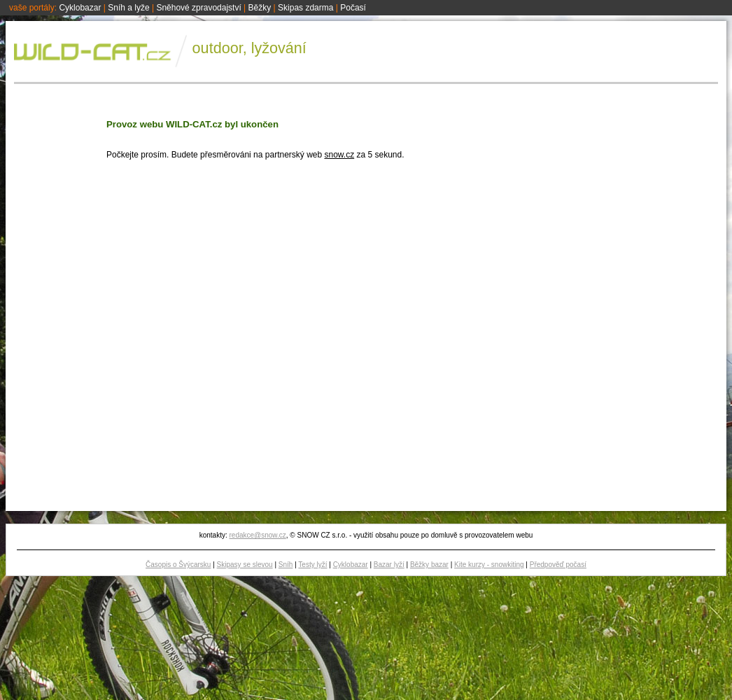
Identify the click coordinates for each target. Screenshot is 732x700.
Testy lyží (312, 565)
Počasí (353, 8)
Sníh (286, 565)
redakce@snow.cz (257, 535)
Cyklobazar (80, 8)
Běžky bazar (429, 565)
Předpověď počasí (558, 565)
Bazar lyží (389, 565)
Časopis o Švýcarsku (178, 565)
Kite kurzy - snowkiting (489, 565)
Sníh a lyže (128, 8)
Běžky (260, 8)
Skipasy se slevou (245, 565)
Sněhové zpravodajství (198, 8)
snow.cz (339, 155)
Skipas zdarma (305, 8)
